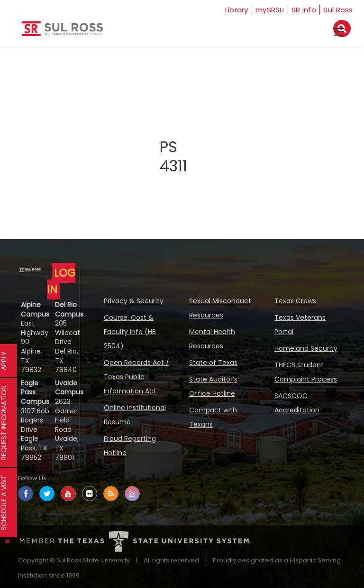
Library (231, 10)
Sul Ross (338, 10)
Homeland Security (306, 348)
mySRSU (267, 10)
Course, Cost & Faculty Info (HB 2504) (130, 332)
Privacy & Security (134, 301)
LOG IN (61, 281)
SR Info (303, 10)
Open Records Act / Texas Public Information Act (136, 377)
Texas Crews (295, 301)
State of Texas (213, 363)
